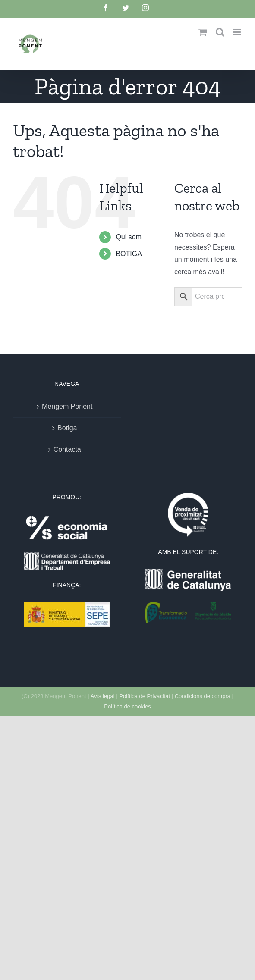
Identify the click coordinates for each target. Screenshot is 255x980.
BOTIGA (129, 254)
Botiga (67, 428)
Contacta (67, 449)
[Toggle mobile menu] (238, 32)
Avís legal (102, 696)
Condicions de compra (203, 696)
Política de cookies (127, 706)
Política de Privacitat (145, 696)
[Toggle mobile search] (220, 32)
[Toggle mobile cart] (203, 32)
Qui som (129, 237)
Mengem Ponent (67, 406)
